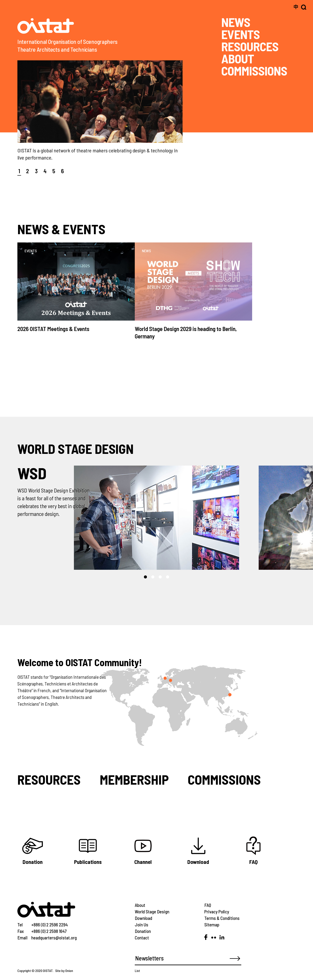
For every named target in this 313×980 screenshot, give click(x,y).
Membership (134, 779)
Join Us (142, 925)
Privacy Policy (217, 912)
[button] (145, 577)
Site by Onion (64, 971)
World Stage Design (152, 912)
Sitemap (212, 925)
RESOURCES (250, 46)
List (137, 971)
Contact (142, 938)
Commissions (224, 779)
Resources (49, 779)
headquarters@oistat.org (54, 938)
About (140, 905)
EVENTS (241, 34)
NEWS (236, 22)
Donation (143, 931)
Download (143, 918)
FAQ (208, 905)
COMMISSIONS (254, 71)
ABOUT (238, 58)
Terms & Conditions (222, 918)
